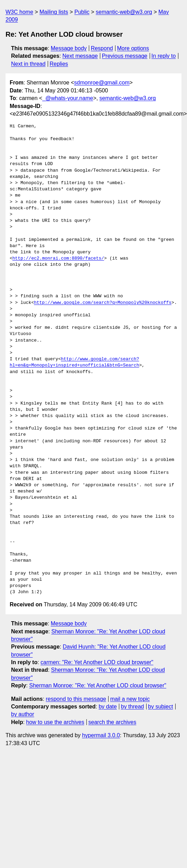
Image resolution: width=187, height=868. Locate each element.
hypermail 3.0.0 (101, 735)
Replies (59, 64)
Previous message (125, 56)
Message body (69, 48)
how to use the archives (55, 722)
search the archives (113, 722)
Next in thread (28, 64)
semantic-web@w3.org (124, 12)
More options (133, 48)
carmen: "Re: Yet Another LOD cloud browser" (97, 662)
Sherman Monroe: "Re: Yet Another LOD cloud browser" (97, 685)
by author (23, 714)
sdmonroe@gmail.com (102, 83)
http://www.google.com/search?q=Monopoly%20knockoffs (103, 303)
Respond (102, 48)
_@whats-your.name (68, 98)
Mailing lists (54, 12)
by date (107, 707)
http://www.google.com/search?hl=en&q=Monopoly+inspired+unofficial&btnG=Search (74, 362)
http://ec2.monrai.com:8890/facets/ (58, 259)
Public (82, 12)
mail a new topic (130, 699)
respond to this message (76, 699)
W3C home (19, 12)
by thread (133, 707)
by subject (160, 707)
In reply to (163, 56)
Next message (80, 56)
